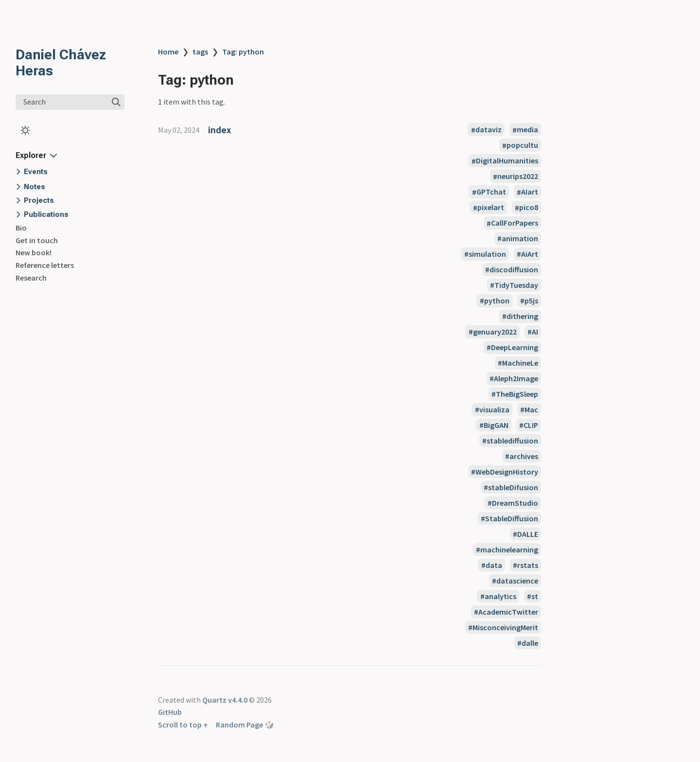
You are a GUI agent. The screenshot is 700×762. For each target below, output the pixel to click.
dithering (522, 316)
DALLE (528, 534)
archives (524, 456)
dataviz (489, 130)
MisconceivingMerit (505, 627)
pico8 (529, 208)
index (219, 130)
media (527, 130)
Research (31, 278)
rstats (528, 565)
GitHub (170, 712)
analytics (500, 596)
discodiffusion (514, 269)
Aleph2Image (516, 378)
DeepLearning (515, 347)
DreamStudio (515, 503)
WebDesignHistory (507, 472)
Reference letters (45, 265)
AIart (530, 192)
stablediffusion (512, 441)
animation (520, 238)
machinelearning (509, 549)
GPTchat (491, 192)
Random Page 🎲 (245, 725)
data (494, 565)
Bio (21, 228)
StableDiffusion (512, 518)
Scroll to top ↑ (183, 725)
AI (535, 332)
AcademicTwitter (508, 612)
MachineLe (520, 363)
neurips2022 (518, 177)
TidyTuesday (516, 285)
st (535, 596)
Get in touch (37, 240)
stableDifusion (513, 487)
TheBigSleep (517, 394)
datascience (517, 581)
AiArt (530, 254)
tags (200, 52)
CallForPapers (515, 223)
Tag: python (243, 52)
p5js (531, 301)
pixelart (491, 208)
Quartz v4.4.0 (225, 700)
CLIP (531, 425)
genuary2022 (495, 332)
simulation (487, 254)
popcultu (522, 145)
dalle (530, 643)
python (497, 301)
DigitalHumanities (507, 161)
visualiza (494, 409)
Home (168, 52)
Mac (531, 409)
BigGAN (496, 425)
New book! (34, 252)
